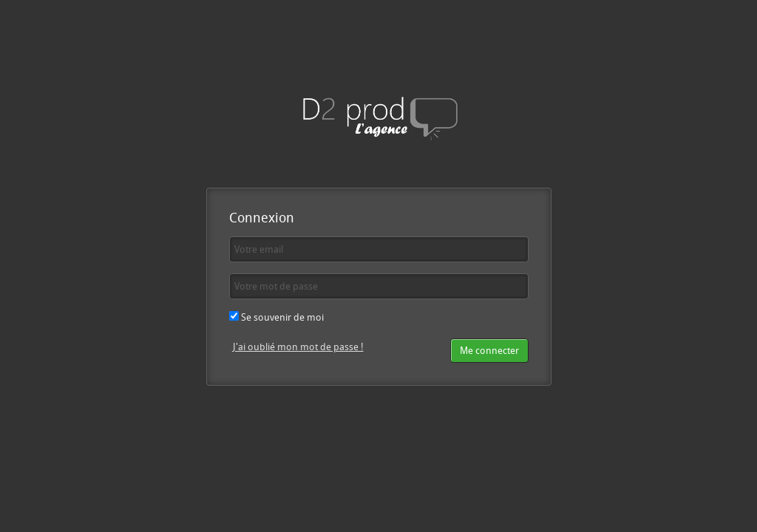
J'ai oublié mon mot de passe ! (298, 347)
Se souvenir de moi (276, 317)
